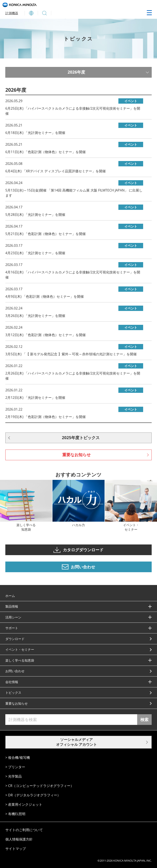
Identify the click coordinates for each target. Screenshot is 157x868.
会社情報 (12, 682)
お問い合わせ (15, 671)
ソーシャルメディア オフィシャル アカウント (76, 742)
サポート (12, 628)
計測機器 (12, 13)
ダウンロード (15, 639)
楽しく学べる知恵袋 (20, 660)
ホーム (10, 596)
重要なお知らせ (76, 455)
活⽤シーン (13, 617)
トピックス (13, 692)
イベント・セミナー (20, 649)
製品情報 (12, 606)
